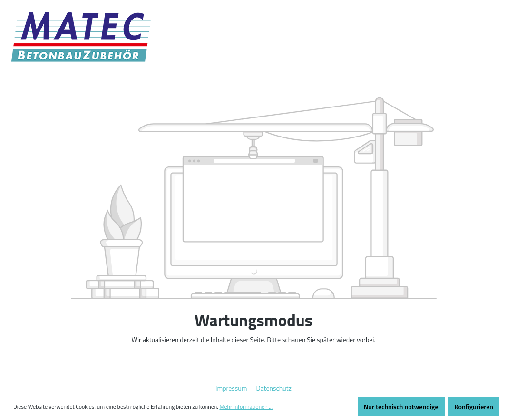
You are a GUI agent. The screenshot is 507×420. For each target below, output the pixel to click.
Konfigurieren (474, 406)
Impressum (232, 388)
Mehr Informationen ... (246, 407)
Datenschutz (274, 388)
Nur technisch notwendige (401, 406)
